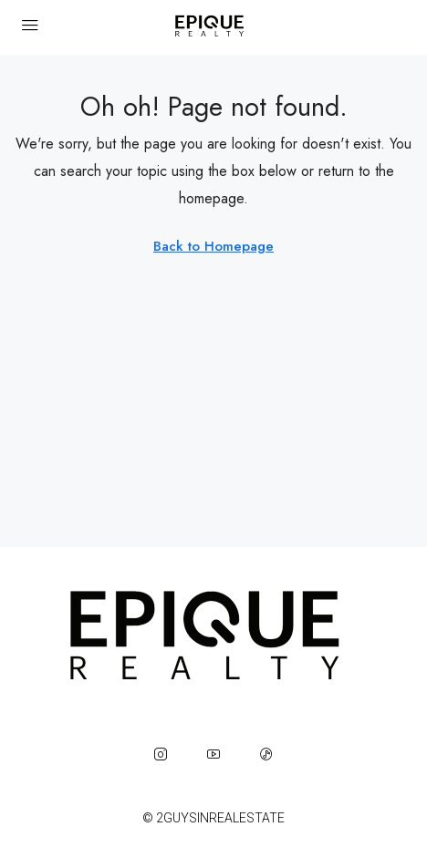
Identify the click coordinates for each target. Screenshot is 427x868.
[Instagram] (161, 754)
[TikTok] (266, 754)
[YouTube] (213, 754)
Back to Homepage (213, 246)
